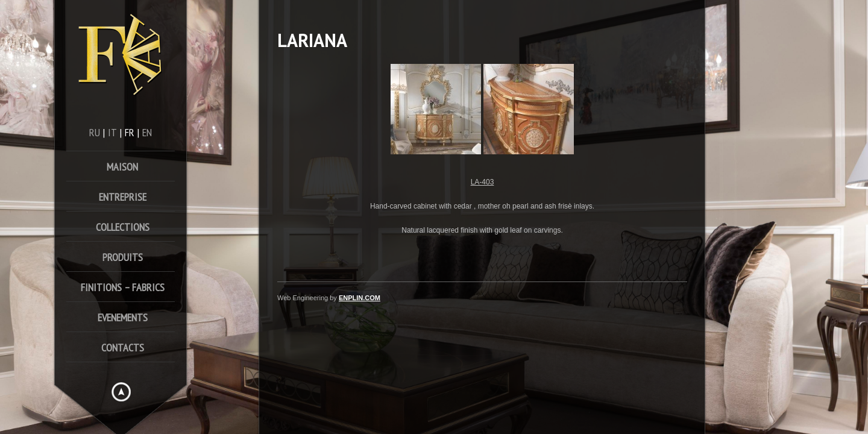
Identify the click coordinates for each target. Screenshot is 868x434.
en (147, 132)
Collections (123, 227)
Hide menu (121, 392)
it (112, 132)
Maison (122, 167)
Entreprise (123, 197)
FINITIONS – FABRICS (123, 287)
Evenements (123, 317)
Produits (123, 257)
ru (95, 132)
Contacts (123, 348)
